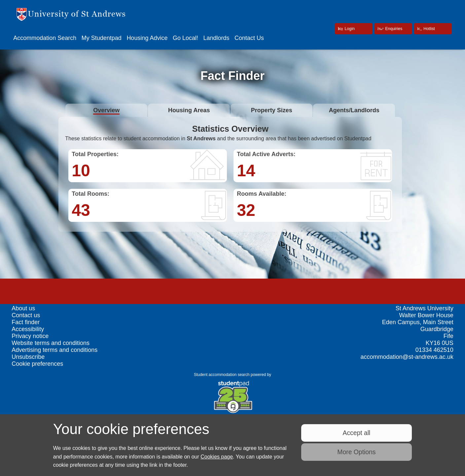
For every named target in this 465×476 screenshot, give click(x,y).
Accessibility (28, 329)
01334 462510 (434, 350)
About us (23, 308)
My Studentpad (102, 38)
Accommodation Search (45, 38)
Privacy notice (30, 336)
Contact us (26, 315)
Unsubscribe (28, 357)
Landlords (216, 38)
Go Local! (185, 38)
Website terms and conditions (51, 343)
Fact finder (26, 322)
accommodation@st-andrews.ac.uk (407, 357)
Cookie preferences (37, 364)
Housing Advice (147, 38)
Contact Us (249, 38)
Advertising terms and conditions (54, 350)
